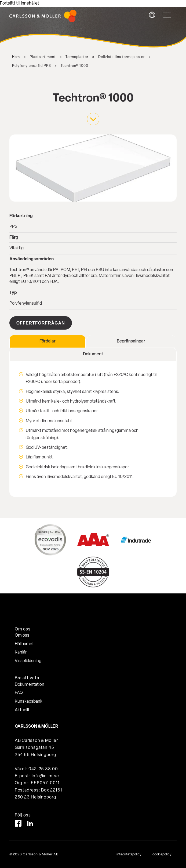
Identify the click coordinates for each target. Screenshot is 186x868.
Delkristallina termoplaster (121, 57)
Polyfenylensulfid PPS (32, 66)
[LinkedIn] (30, 824)
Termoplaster (77, 57)
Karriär (21, 652)
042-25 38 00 (43, 769)
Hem (16, 57)
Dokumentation (30, 685)
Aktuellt (22, 710)
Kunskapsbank (29, 702)
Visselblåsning (28, 661)
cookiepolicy (162, 854)
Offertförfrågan (41, 323)
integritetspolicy (129, 854)
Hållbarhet (24, 644)
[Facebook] (18, 824)
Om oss (22, 636)
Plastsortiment (43, 57)
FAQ (19, 693)
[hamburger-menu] (169, 15)
